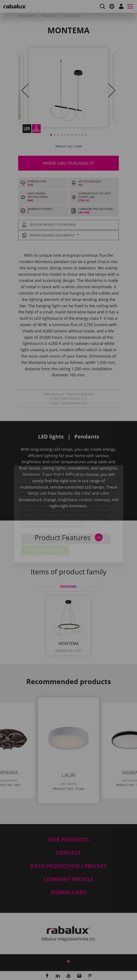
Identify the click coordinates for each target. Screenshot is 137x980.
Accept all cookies (45, 526)
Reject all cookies (87, 515)
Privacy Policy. (75, 502)
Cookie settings (42, 515)
